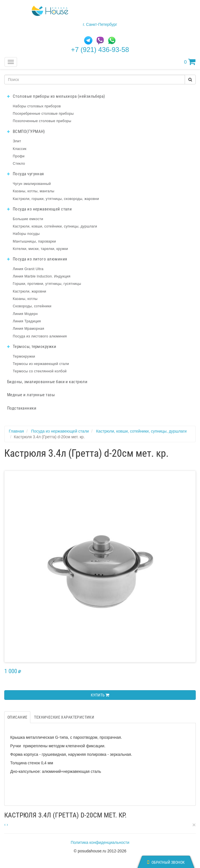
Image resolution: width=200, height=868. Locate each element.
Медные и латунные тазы (31, 395)
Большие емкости (28, 219)
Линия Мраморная (29, 329)
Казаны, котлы (25, 299)
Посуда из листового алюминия (40, 336)
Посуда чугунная (26, 174)
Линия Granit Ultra (28, 269)
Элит (17, 141)
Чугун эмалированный (32, 184)
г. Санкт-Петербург (100, 24)
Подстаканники (22, 408)
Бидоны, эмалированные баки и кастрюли (47, 382)
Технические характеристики (64, 717)
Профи (19, 156)
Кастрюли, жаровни (30, 291)
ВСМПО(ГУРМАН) (26, 132)
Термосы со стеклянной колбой (40, 371)
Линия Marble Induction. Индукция (42, 276)
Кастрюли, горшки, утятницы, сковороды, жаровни (56, 199)
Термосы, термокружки (32, 347)
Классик (20, 149)
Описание (17, 717)
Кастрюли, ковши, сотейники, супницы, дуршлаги (55, 226)
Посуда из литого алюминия (37, 259)
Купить (100, 695)
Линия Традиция (27, 321)
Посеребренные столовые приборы (43, 114)
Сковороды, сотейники (32, 306)
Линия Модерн (25, 314)
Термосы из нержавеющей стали (41, 364)
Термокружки (24, 356)
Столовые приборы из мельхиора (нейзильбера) (56, 96)
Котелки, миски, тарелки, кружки (40, 249)
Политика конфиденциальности (100, 842)
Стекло (19, 164)
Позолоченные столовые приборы (42, 121)
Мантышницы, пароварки (34, 241)
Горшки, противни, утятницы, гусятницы (47, 284)
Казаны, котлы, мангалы (34, 191)
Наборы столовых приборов (37, 106)
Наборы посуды (26, 234)
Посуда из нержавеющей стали (39, 209)
